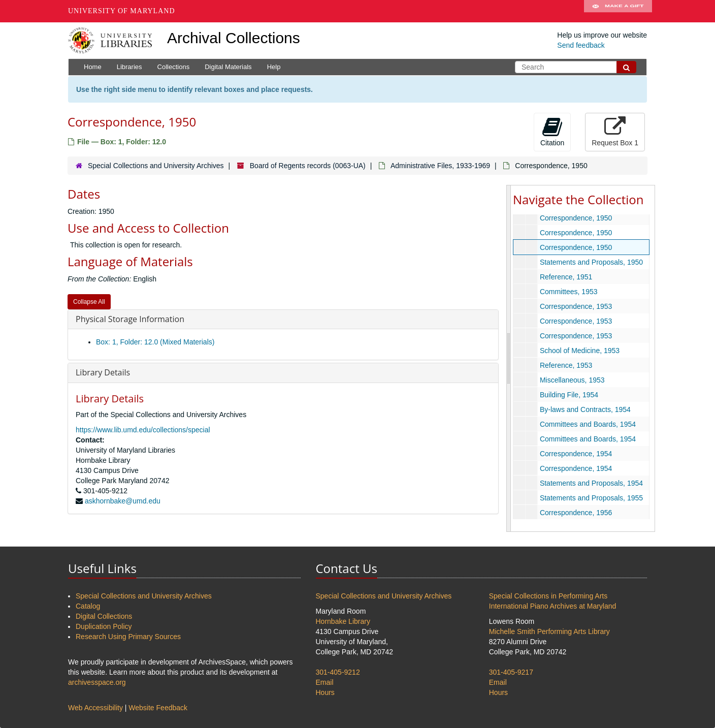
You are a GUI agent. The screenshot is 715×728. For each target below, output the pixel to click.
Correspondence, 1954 (576, 454)
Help (274, 67)
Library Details (103, 372)
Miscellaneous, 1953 (572, 380)
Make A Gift (618, 11)
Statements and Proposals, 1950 (591, 262)
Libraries (129, 67)
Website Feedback (158, 708)
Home (93, 67)
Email (325, 682)
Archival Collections (234, 38)
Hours (325, 692)
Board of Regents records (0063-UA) (308, 166)
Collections (174, 67)
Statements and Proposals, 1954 (591, 483)
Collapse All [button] (89, 302)
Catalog (88, 606)
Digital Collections (104, 616)
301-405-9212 (338, 672)
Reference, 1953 (566, 365)
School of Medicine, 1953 (580, 351)
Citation (552, 132)
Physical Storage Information (130, 319)
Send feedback (581, 45)
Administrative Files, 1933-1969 (440, 166)
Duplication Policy (104, 626)
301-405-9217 (511, 672)
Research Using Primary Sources (128, 637)
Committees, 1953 (569, 292)
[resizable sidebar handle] (509, 358)
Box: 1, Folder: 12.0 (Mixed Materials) (155, 342)
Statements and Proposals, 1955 (591, 498)
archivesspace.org (97, 682)
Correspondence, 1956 (576, 513)
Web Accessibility (95, 708)
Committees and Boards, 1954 (588, 424)
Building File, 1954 (569, 395)
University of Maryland (122, 11)
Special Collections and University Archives (156, 166)
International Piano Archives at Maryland (553, 606)
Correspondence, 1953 (576, 306)
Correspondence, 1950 (576, 218)
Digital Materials (228, 67)
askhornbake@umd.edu (123, 501)
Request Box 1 (615, 132)
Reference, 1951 (566, 277)
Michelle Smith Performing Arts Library (549, 631)
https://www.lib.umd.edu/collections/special (143, 430)
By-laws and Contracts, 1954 (585, 409)
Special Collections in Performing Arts (548, 596)
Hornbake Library (343, 621)
